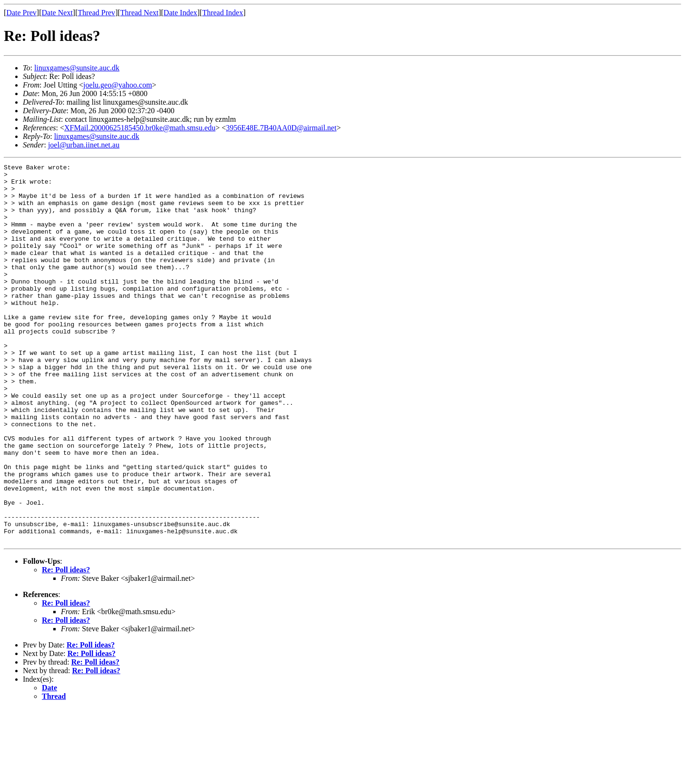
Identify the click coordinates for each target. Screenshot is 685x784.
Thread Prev (96, 13)
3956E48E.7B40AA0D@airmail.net (281, 128)
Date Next (57, 13)
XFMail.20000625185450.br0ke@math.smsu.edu (140, 128)
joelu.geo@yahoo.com (117, 85)
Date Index (181, 13)
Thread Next (139, 13)
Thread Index (223, 13)
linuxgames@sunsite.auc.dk (77, 68)
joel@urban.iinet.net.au (84, 145)
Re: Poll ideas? (66, 645)
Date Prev (21, 13)
